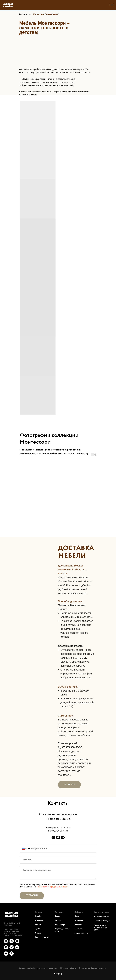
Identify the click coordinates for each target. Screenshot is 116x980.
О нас (77, 916)
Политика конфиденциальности (93, 968)
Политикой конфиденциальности (52, 887)
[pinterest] (12, 955)
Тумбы (38, 929)
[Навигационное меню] (112, 5)
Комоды (39, 925)
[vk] (17, 949)
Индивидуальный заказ (62, 930)
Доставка (79, 920)
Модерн (58, 920)
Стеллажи (39, 920)
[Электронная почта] (63, 837)
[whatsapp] (58, 837)
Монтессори (60, 925)
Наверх (58, 974)
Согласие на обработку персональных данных (38, 968)
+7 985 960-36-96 (58, 819)
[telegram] (12, 949)
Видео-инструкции (82, 933)
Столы (38, 933)
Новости (78, 925)
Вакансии (78, 929)
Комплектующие (42, 937)
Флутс (57, 916)
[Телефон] (6, 942)
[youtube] (6, 955)
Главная (23, 14)
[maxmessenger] (53, 837)
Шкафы (38, 916)
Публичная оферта (68, 968)
